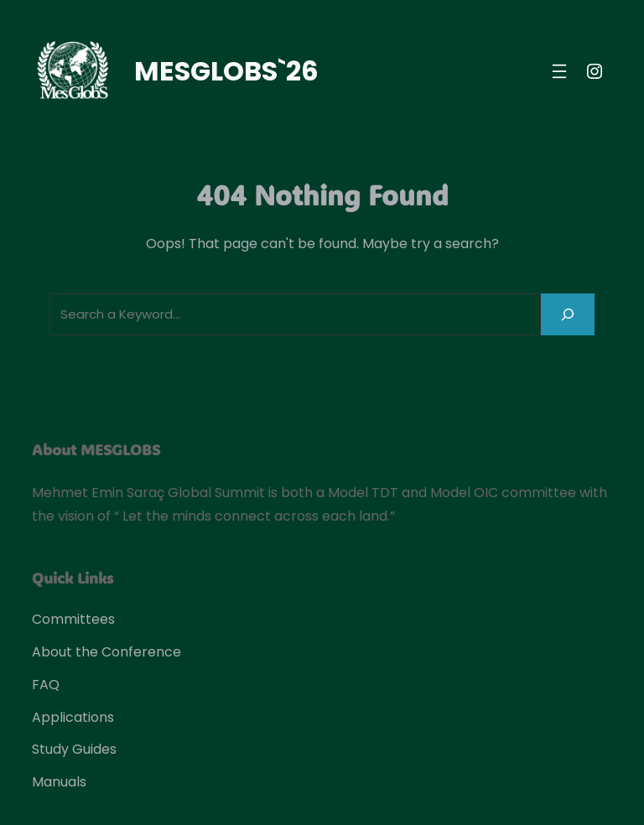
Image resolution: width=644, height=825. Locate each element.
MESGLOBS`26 (226, 71)
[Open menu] (559, 71)
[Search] (568, 314)
